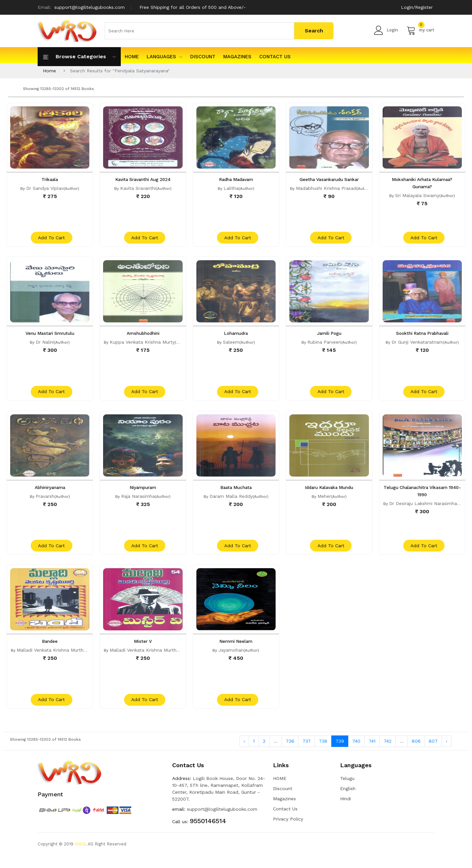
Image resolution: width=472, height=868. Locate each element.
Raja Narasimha (138, 502)
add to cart (51, 241)
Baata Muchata (236, 494)
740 (356, 753)
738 (323, 753)
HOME (132, 57)
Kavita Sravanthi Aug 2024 (143, 179)
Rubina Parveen (324, 345)
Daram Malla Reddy (231, 502)
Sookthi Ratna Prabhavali (422, 336)
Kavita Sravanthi (138, 188)
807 (433, 753)
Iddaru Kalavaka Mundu (329, 494)
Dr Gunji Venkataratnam (417, 345)
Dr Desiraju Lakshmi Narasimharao (427, 510)
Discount (203, 57)
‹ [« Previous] (244, 753)
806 (416, 753)
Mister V (143, 651)
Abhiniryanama (50, 494)
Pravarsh (45, 502)
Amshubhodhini (143, 336)
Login (386, 30)
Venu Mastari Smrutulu (50, 336)
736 (290, 753)
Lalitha (231, 188)
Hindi (345, 811)
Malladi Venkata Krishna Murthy (51, 660)
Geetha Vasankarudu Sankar (329, 179)
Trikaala (50, 179)
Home (49, 71)
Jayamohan (231, 660)
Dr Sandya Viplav (45, 188)
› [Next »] (446, 753)
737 (307, 753)
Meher (324, 502)
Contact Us (275, 57)
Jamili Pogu (329, 336)
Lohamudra (236, 336)
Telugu (347, 791)
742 (388, 753)
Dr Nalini (45, 345)
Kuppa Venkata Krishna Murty (142, 345)
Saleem (231, 345)
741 (372, 753)
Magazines (237, 57)
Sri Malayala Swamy (417, 195)
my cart (420, 30)
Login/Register (417, 7)
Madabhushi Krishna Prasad (326, 188)
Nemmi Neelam (236, 651)
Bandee (50, 651)
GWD (80, 856)
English (348, 801)
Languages (164, 57)
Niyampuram (143, 494)
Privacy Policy (288, 831)
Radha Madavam (236, 179)
